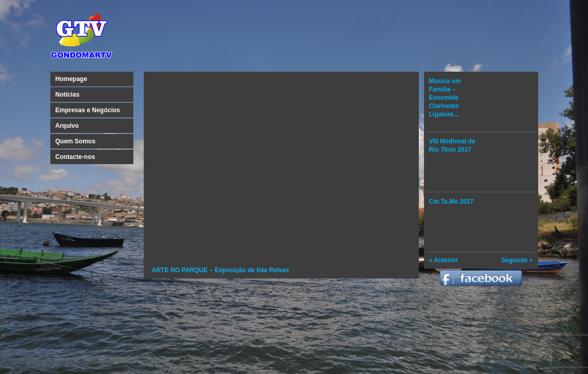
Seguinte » (517, 260)
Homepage (71, 79)
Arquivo (67, 126)
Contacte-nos (76, 157)
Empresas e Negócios (88, 110)
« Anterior (444, 260)
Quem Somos (76, 141)
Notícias (68, 95)
